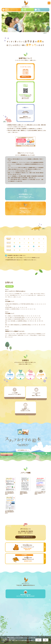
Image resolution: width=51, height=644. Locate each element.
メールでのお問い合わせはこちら (25, 537)
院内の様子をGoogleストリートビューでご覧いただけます (25, 595)
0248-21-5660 (25, 113)
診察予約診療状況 (7, 10)
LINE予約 (25, 10)
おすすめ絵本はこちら (22, 450)
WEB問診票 (39, 10)
